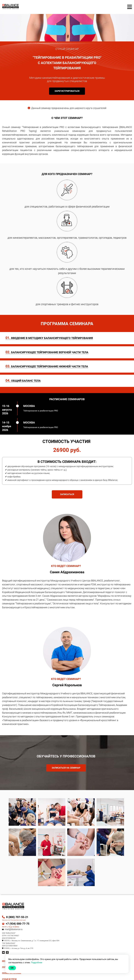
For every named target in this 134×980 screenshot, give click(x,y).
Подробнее (37, 963)
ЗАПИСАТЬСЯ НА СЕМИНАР (66, 768)
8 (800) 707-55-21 (15, 917)
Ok (12, 968)
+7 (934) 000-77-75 (18, 924)
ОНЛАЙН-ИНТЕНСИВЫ (12, 973)
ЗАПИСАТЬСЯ (67, 494)
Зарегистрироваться (67, 91)
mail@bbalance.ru (12, 929)
